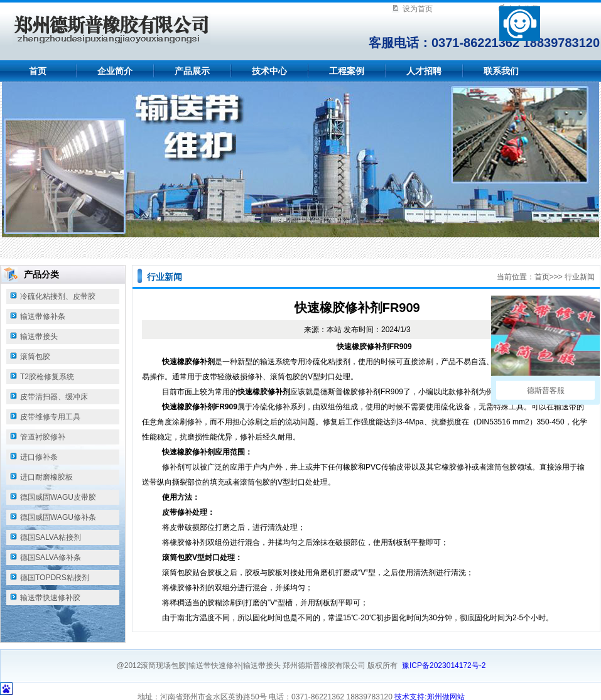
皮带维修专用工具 (50, 417)
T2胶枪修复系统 (47, 377)
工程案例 (347, 71)
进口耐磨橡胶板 (46, 477)
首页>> (546, 277)
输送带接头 (39, 337)
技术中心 (269, 71)
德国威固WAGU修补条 (58, 517)
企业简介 (115, 71)
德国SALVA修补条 (51, 557)
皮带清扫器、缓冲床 (54, 397)
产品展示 (192, 71)
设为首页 (418, 9)
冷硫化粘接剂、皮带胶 (58, 296)
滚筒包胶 (35, 357)
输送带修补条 (43, 316)
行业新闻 (580, 277)
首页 (38, 71)
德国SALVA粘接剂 (51, 537)
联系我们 (501, 71)
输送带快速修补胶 (50, 598)
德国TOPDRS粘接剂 (55, 578)
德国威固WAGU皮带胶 (58, 497)
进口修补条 (39, 457)
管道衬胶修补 (43, 437)
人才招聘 (424, 71)
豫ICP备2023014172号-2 (444, 665)
